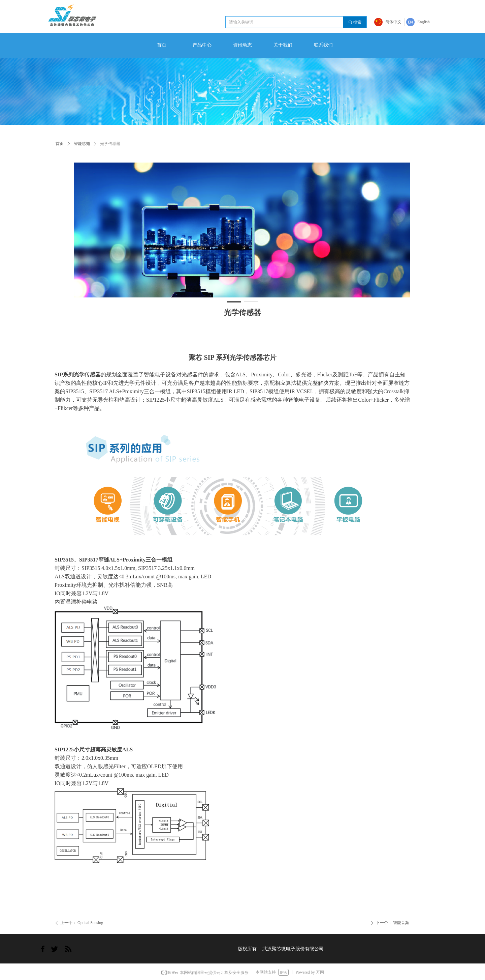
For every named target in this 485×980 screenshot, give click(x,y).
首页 (60, 144)
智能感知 (82, 144)
